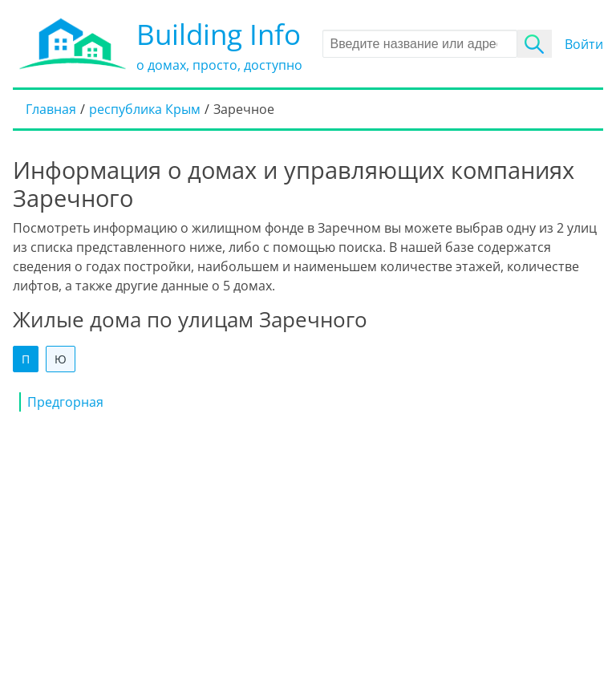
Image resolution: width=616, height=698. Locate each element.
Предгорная (65, 402)
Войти (584, 44)
